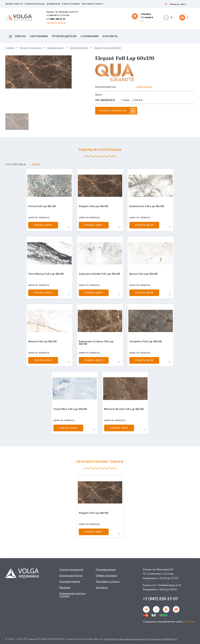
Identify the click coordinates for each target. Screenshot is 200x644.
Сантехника (39, 36)
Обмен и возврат (71, 4)
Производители (64, 36)
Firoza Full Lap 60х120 (42, 206)
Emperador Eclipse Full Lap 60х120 (96, 343)
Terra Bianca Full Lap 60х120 (46, 274)
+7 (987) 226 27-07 (56, 19)
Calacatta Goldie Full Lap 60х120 (99, 274)
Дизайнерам (53, 4)
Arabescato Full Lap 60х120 (147, 206)
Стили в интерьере (35, 4)
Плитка (17, 36)
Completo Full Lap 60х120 (145, 342)
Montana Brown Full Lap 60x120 (124, 409)
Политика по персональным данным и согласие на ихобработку (141, 639)
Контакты (110, 36)
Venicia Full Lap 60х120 (42, 342)
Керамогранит (56, 48)
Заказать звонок (56, 23)
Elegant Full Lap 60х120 (107, 48)
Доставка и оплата (92, 4)
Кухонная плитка (70, 582)
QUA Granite (144, 87)
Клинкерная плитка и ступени (73, 595)
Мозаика (65, 588)
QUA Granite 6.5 (79, 48)
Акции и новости (14, 4)
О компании (90, 36)
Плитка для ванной (71, 570)
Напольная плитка (71, 576)
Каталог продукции (31, 48)
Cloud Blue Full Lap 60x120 (70, 409)
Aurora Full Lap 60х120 (143, 274)
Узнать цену (43, 225)
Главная (10, 48)
